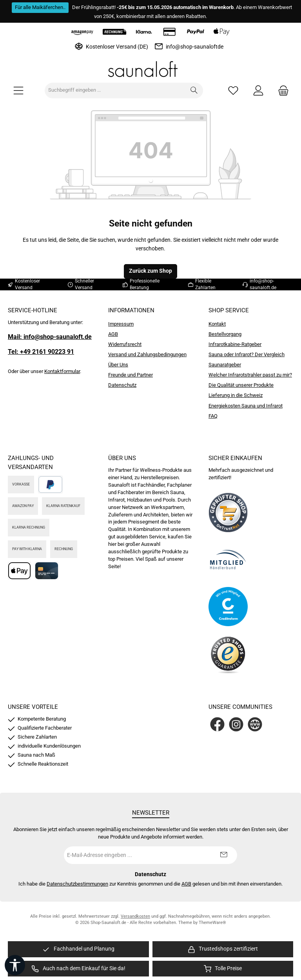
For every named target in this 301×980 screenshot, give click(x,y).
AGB (113, 334)
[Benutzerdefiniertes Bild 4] (228, 654)
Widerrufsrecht (125, 344)
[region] (78, 949)
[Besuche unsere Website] (255, 724)
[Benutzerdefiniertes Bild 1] (228, 513)
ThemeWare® (212, 923)
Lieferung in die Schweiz (236, 395)
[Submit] (223, 855)
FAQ (213, 416)
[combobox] (115, 91)
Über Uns (118, 365)
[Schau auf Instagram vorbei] (236, 724)
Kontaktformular (62, 371)
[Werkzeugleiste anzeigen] (15, 965)
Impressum (121, 324)
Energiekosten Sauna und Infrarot (246, 406)
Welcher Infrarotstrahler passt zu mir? (250, 375)
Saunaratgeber (225, 365)
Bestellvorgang (225, 334)
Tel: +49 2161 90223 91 (41, 352)
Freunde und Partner (131, 375)
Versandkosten (135, 916)
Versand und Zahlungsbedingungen (147, 354)
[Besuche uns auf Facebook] (217, 724)
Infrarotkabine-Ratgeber (235, 344)
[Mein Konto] (258, 90)
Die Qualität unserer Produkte (241, 385)
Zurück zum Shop (150, 271)
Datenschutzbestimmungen (77, 884)
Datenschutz (122, 385)
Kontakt (217, 324)
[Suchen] (194, 91)
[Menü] (18, 90)
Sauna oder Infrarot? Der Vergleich (247, 354)
